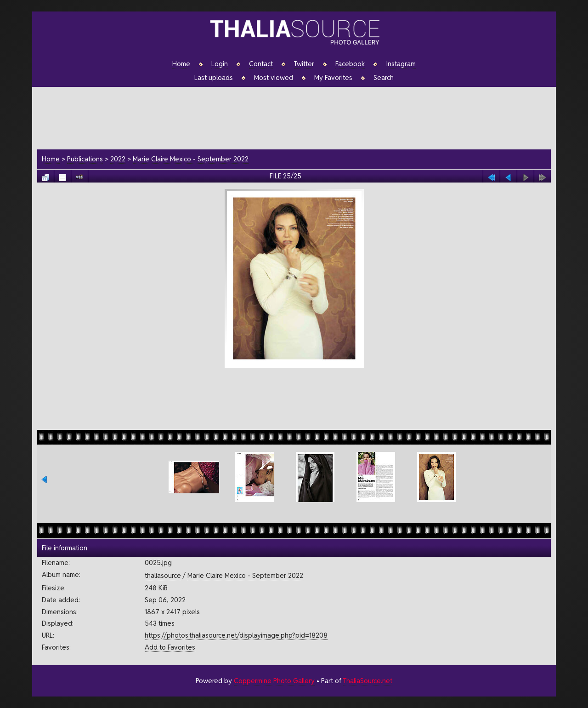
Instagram (401, 64)
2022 (118, 159)
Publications (85, 159)
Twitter (304, 64)
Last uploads (214, 78)
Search (384, 78)
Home (181, 64)
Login (220, 64)
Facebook (350, 64)
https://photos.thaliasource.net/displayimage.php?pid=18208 (236, 635)
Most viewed (274, 78)
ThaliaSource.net (368, 681)
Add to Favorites (170, 647)
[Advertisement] (299, 117)
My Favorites (333, 78)
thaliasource (163, 575)
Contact (261, 64)
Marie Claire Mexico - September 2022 (191, 159)
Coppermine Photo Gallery (274, 681)
